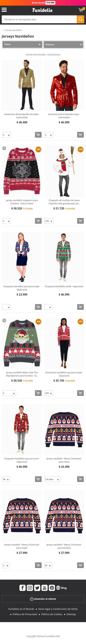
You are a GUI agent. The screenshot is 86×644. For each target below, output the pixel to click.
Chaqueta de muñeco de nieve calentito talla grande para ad (64, 202)
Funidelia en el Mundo (21, 609)
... (2, 30)
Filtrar (7, 44)
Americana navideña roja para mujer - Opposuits (64, 374)
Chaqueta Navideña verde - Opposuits (64, 286)
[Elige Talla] (7, 135)
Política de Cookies (52, 614)
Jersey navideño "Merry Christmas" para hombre (64, 546)
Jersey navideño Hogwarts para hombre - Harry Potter (22, 202)
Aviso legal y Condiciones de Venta (58, 609)
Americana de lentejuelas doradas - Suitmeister (22, 116)
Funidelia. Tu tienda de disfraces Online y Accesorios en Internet (42, 10)
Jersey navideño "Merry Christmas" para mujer (22, 546)
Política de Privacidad (25, 614)
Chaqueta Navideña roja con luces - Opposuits (22, 460)
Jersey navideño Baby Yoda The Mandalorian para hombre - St (22, 374)
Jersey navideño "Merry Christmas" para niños (64, 460)
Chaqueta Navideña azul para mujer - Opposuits (22, 288)
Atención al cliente (43, 599)
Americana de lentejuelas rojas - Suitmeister (64, 116)
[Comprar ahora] (38, 135)
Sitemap (71, 614)
